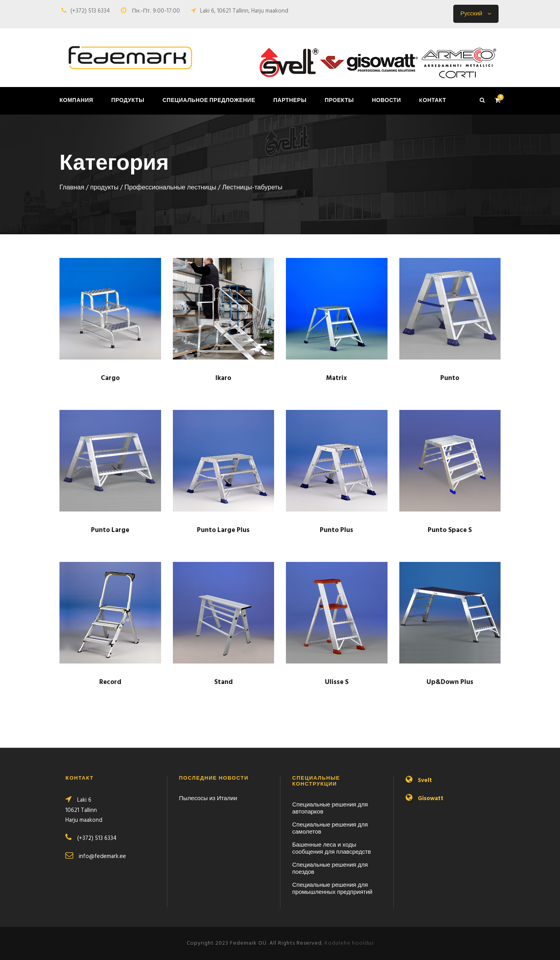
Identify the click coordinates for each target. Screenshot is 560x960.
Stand (223, 682)
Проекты (339, 101)
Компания (76, 101)
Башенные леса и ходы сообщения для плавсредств (332, 849)
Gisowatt (431, 799)
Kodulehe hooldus (349, 943)
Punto (450, 378)
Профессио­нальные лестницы (170, 188)
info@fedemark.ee (102, 856)
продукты (128, 101)
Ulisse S (337, 682)
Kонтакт (433, 101)
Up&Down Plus (450, 682)
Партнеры (290, 101)
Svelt (425, 780)
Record (110, 682)
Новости (386, 101)
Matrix (337, 378)
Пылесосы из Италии (208, 799)
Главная (72, 188)
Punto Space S (450, 530)
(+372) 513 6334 (90, 11)
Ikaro (223, 378)
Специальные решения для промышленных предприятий (332, 889)
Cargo (110, 378)
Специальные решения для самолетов (330, 828)
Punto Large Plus (223, 530)
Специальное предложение (209, 101)
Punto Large (110, 530)
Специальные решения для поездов (330, 869)
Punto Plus (337, 530)
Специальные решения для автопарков (330, 808)
